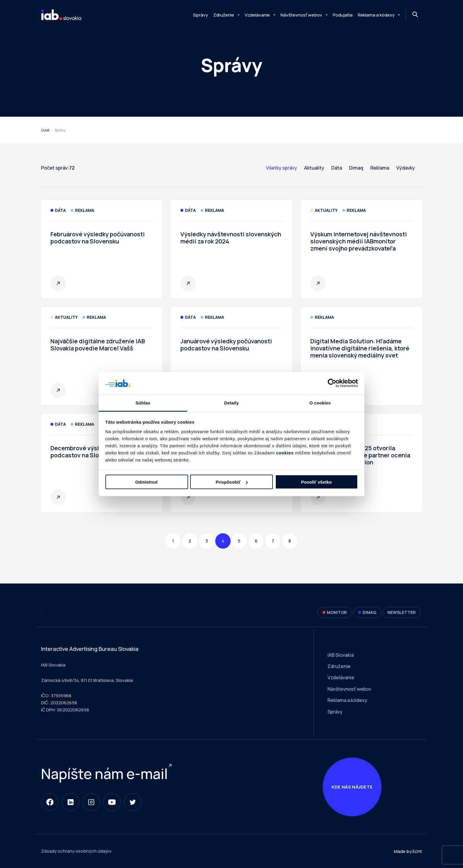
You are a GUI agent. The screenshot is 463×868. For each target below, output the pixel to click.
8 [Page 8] (290, 541)
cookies (285, 452)
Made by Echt (408, 851)
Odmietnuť (147, 482)
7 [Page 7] (273, 541)
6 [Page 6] (256, 541)
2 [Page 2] (190, 541)
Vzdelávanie (257, 15)
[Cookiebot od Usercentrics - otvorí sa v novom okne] (332, 383)
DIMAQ (367, 612)
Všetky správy (282, 168)
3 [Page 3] (207, 541)
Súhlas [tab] (143, 403)
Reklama (380, 168)
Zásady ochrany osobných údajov (76, 851)
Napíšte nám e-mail (104, 774)
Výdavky (406, 168)
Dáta (337, 168)
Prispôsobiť (232, 482)
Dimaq (356, 168)
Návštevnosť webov (301, 15)
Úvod (45, 130)
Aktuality (314, 168)
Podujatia (343, 15)
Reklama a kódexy (376, 15)
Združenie (224, 15)
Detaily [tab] (231, 403)
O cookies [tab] (320, 403)
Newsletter (402, 612)
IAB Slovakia (341, 655)
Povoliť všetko (317, 482)
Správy (200, 15)
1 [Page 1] (173, 541)
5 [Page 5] (239, 541)
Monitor (335, 612)
